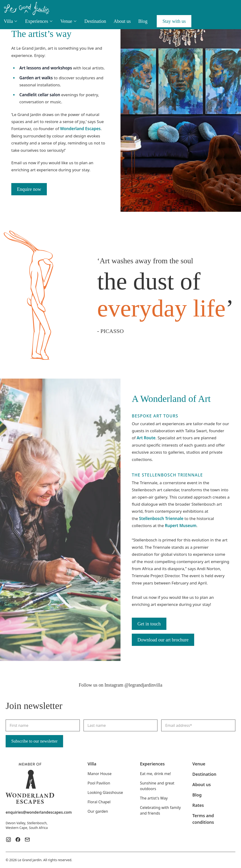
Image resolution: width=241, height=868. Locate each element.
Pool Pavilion (99, 783)
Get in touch (149, 624)
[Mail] (27, 840)
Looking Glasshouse (105, 792)
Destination (95, 21)
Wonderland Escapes (80, 129)
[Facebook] (18, 840)
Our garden (98, 811)
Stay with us (174, 21)
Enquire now (29, 189)
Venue (69, 21)
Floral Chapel (99, 802)
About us (122, 21)
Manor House (100, 774)
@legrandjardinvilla (143, 685)
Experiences (39, 21)
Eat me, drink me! (156, 774)
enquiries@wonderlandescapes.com (39, 812)
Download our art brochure (163, 640)
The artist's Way (154, 798)
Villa (11, 21)
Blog (143, 21)
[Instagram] (8, 840)
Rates (198, 805)
